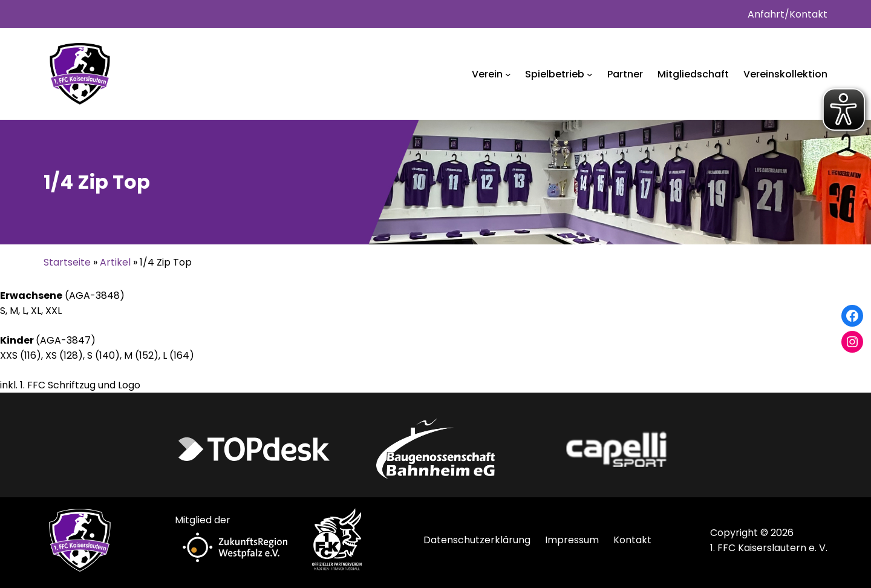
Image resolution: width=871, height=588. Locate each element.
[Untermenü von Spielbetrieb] (590, 74)
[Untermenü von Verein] (508, 74)
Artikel (115, 262)
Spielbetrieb (555, 74)
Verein (487, 74)
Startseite (67, 262)
